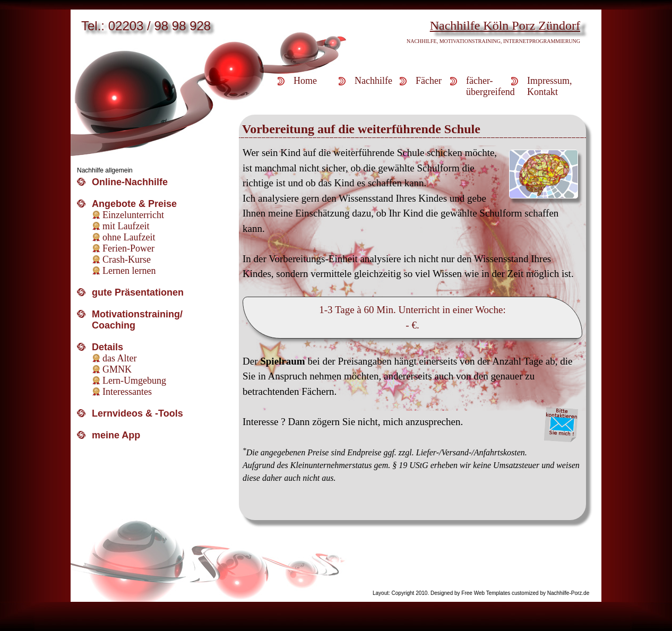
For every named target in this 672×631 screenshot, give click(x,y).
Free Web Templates (486, 593)
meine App (116, 435)
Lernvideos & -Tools (137, 413)
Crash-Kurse (127, 260)
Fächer (429, 81)
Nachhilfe (373, 81)
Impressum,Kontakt (550, 86)
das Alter (120, 358)
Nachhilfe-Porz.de (568, 593)
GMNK (117, 369)
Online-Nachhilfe (130, 182)
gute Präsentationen (138, 292)
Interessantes (127, 392)
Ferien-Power (128, 248)
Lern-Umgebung (134, 381)
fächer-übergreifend (489, 86)
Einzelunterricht (133, 215)
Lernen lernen (129, 271)
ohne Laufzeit (129, 237)
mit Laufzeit (126, 226)
